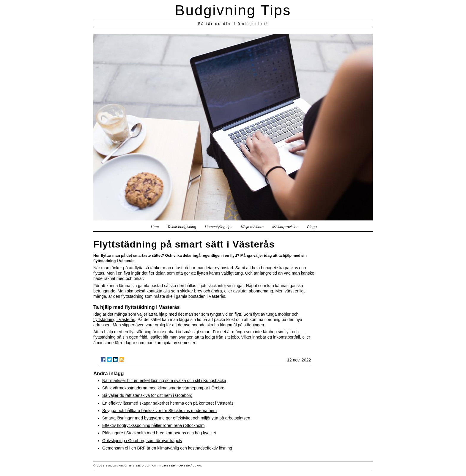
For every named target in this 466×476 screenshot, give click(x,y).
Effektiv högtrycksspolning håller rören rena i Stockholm (153, 425)
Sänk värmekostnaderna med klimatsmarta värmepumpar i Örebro (163, 388)
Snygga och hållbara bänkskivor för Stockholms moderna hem (159, 411)
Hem (155, 227)
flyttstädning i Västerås (114, 320)
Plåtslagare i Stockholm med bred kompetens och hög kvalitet (159, 433)
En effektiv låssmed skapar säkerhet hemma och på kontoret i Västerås (168, 403)
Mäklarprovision (285, 227)
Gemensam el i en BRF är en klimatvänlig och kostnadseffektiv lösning (167, 448)
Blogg (312, 227)
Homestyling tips (218, 227)
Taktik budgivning (182, 227)
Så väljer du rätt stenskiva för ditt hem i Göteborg (147, 395)
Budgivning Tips (233, 10)
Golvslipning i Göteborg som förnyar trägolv (142, 441)
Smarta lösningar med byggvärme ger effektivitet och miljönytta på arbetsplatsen (176, 418)
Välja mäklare (252, 227)
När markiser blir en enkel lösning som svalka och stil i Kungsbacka (164, 381)
